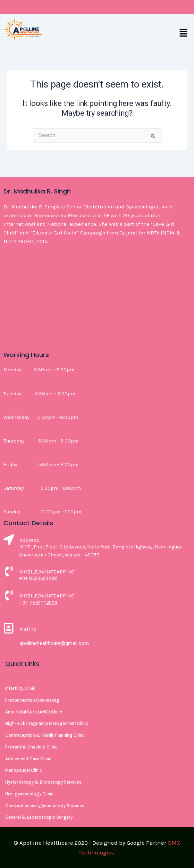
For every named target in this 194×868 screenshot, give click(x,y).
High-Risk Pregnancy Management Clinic (47, 723)
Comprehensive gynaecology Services (45, 806)
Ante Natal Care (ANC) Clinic (34, 712)
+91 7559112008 (38, 603)
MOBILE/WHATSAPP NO (47, 572)
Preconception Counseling (32, 700)
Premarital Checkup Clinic (31, 747)
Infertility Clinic (20, 688)
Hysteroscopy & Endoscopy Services (43, 782)
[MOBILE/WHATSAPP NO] (9, 572)
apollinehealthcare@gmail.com (54, 643)
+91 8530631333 (38, 579)
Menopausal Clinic (24, 770)
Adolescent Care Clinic (28, 759)
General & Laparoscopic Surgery (39, 817)
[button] (184, 33)
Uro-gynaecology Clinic (29, 794)
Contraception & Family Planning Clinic (45, 735)
